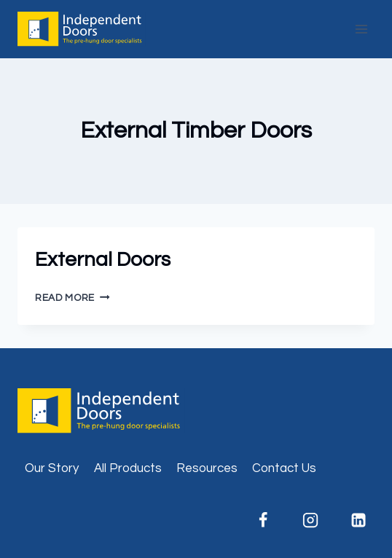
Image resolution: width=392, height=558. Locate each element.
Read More (72, 298)
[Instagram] (310, 520)
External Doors (103, 260)
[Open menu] (361, 29)
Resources (207, 468)
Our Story (52, 468)
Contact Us (284, 468)
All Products (128, 468)
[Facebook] (263, 520)
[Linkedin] (358, 520)
